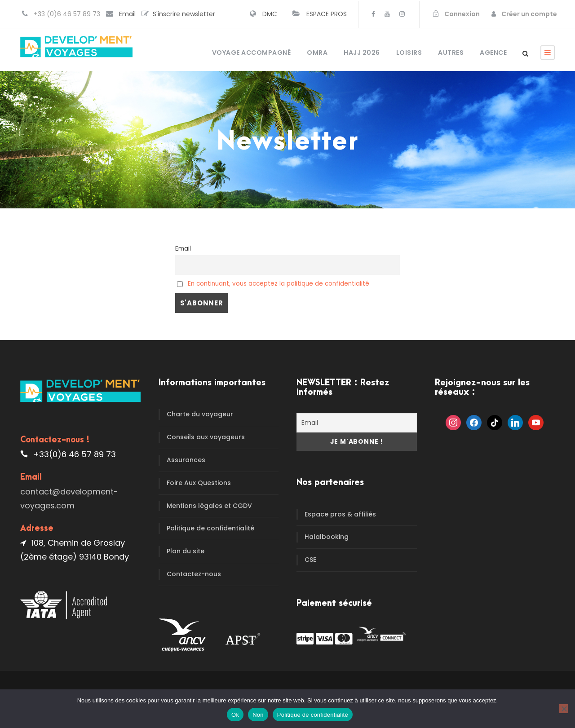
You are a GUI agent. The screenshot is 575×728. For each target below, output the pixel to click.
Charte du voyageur (200, 414)
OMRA (317, 53)
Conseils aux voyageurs (206, 437)
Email (127, 14)
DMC (270, 14)
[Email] (357, 423)
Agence (493, 53)
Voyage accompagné (252, 53)
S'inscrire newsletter (184, 14)
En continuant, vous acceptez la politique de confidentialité (279, 284)
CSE (310, 560)
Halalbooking (327, 537)
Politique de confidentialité (210, 528)
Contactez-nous (194, 574)
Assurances (186, 460)
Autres (451, 53)
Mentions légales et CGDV (209, 506)
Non (258, 715)
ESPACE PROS (327, 14)
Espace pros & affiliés (340, 514)
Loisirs (409, 53)
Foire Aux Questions (199, 483)
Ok (235, 715)
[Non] (564, 709)
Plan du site (186, 551)
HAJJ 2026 (362, 53)
